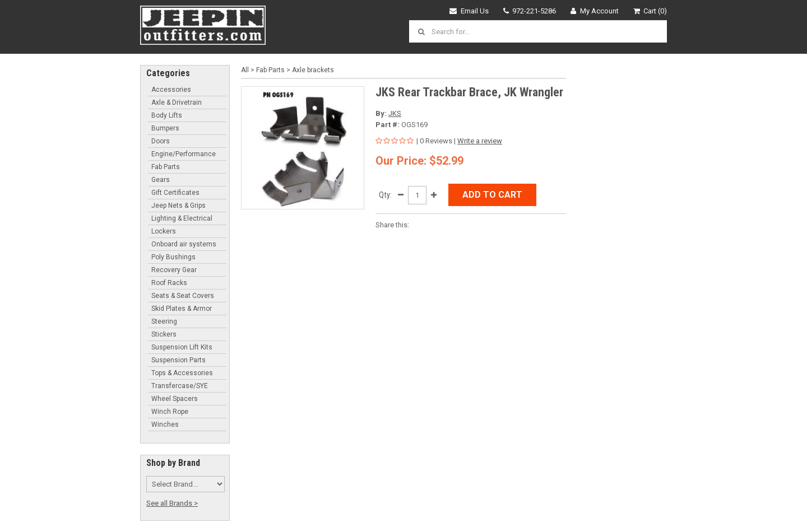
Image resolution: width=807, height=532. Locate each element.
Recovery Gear (174, 270)
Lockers (164, 231)
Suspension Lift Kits (182, 347)
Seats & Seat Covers (183, 296)
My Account (595, 11)
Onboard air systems (184, 244)
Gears (161, 180)
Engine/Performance (184, 154)
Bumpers (165, 128)
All (245, 70)
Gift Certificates (175, 193)
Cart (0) (650, 11)
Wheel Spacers (175, 399)
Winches (165, 424)
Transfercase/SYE (180, 386)
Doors (161, 141)
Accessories (171, 90)
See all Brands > (172, 503)
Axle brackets (313, 70)
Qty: (385, 195)
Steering (164, 321)
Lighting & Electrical (182, 218)
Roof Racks (169, 283)
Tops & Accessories (182, 373)
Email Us (469, 11)
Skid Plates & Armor (182, 309)
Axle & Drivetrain (177, 102)
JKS (395, 113)
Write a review (480, 141)
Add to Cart (492, 195)
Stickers (164, 334)
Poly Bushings (173, 257)
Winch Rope (170, 412)
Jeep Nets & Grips (178, 206)
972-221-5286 (530, 11)
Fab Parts (166, 167)
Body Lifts (167, 115)
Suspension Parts (178, 360)
